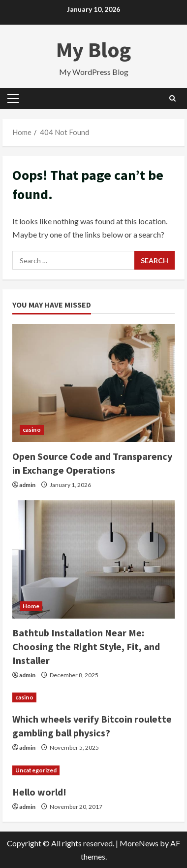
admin (27, 485)
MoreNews (139, 843)
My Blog (93, 50)
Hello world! (39, 792)
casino (32, 430)
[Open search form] (172, 98)
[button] (13, 99)
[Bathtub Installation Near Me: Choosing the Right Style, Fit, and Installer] (93, 559)
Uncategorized (36, 770)
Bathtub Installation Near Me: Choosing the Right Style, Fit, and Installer (86, 646)
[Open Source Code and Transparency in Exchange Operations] (93, 383)
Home (31, 606)
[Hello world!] (93, 770)
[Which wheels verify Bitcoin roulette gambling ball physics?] (93, 697)
